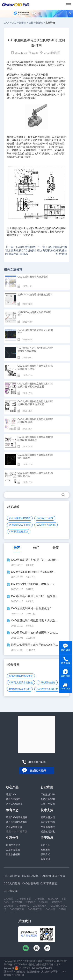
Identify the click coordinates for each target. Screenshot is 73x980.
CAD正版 (40, 899)
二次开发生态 (13, 850)
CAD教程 (57, 902)
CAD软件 (9, 975)
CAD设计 (44, 902)
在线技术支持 (38, 770)
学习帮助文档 (48, 822)
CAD (6, 23)
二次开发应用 (48, 804)
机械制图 (26, 75)
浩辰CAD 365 (13, 799)
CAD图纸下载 (35, 909)
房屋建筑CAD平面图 (20, 525)
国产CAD (17, 902)
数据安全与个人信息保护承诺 (42, 972)
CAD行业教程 (19, 23)
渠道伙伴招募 (13, 854)
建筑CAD (30, 902)
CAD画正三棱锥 (45, 518)
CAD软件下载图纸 (46, 525)
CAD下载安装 (17, 909)
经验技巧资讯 (48, 832)
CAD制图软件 (40, 906)
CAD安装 (8, 906)
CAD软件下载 (24, 899)
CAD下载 (20, 975)
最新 (56, 548)
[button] (34, 13)
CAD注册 (50, 909)
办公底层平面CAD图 (20, 518)
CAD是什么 (23, 906)
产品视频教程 (48, 827)
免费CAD (53, 899)
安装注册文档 (48, 817)
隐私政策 (20, 972)
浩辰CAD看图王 (14, 804)
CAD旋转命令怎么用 (20, 689)
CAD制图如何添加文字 (21, 676)
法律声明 (9, 972)
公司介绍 (45, 845)
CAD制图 (8, 899)
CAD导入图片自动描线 (21, 683)
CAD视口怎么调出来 (47, 689)
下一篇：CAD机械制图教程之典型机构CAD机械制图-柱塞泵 (52, 250)
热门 (36, 548)
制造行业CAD (48, 799)
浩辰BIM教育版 (14, 827)
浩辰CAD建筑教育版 (17, 817)
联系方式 (45, 854)
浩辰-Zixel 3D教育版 (17, 832)
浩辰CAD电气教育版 (17, 822)
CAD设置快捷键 (47, 683)
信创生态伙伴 (13, 845)
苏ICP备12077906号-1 (15, 965)
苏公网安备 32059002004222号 (33, 968)
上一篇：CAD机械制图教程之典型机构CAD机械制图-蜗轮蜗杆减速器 (20, 250)
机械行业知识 (36, 23)
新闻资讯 (45, 859)
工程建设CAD (48, 795)
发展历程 (45, 850)
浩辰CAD (11, 795)
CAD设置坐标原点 (19, 532)
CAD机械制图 (52, 53)
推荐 (17, 548)
